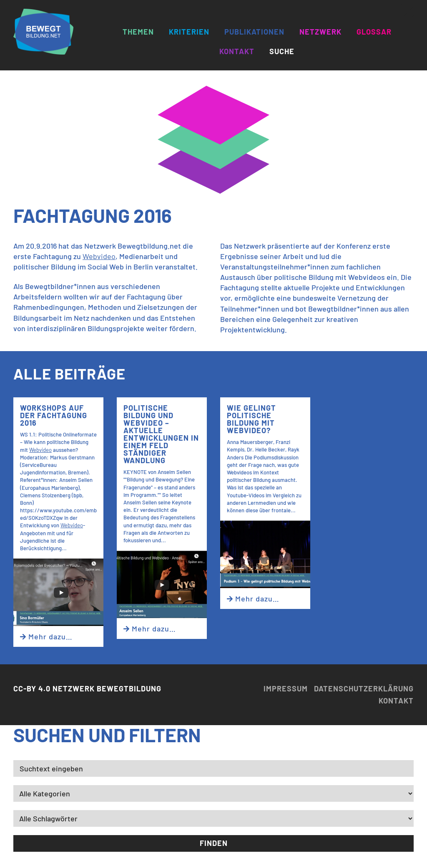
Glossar (374, 32)
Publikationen (254, 32)
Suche (282, 51)
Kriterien (189, 32)
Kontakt (237, 51)
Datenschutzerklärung (364, 688)
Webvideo (99, 256)
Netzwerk (320, 32)
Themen (138, 32)
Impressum (286, 688)
